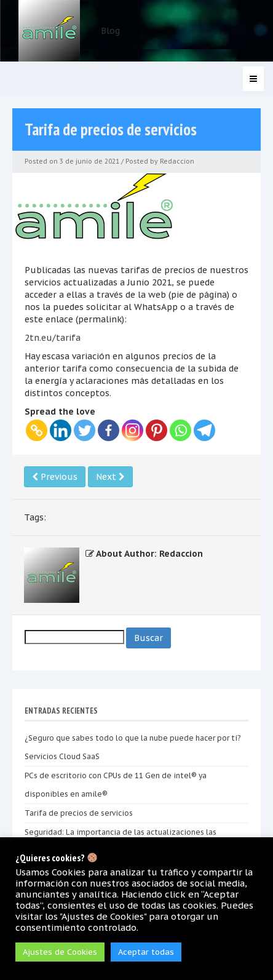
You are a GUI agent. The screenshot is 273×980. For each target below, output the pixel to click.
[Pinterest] (156, 430)
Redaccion (177, 161)
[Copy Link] (37, 430)
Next (110, 477)
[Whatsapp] (180, 430)
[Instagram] (133, 430)
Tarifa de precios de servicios (79, 813)
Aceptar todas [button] (146, 952)
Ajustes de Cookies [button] (60, 952)
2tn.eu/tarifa (53, 338)
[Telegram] (204, 430)
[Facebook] (109, 430)
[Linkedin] (61, 430)
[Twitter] (85, 430)
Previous (55, 477)
